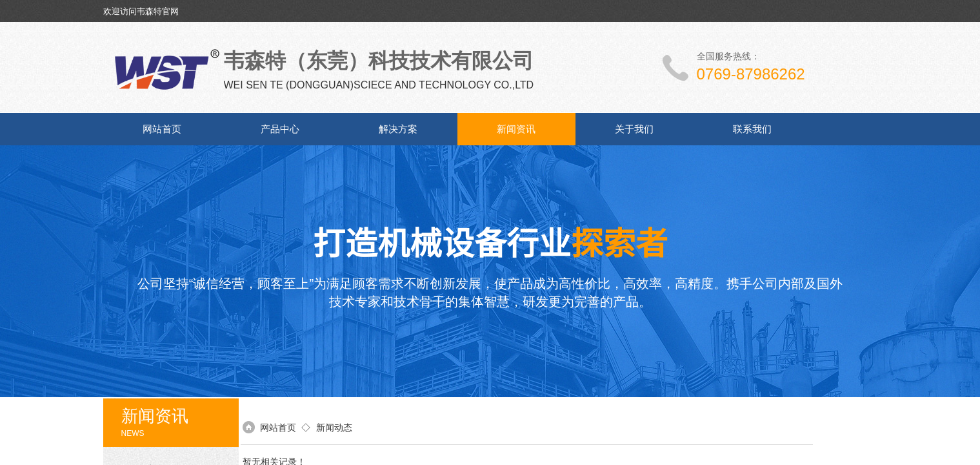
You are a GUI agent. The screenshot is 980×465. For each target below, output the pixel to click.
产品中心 (280, 129)
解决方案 (398, 129)
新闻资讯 (516, 129)
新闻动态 (334, 428)
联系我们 (752, 129)
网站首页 (162, 129)
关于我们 (634, 129)
